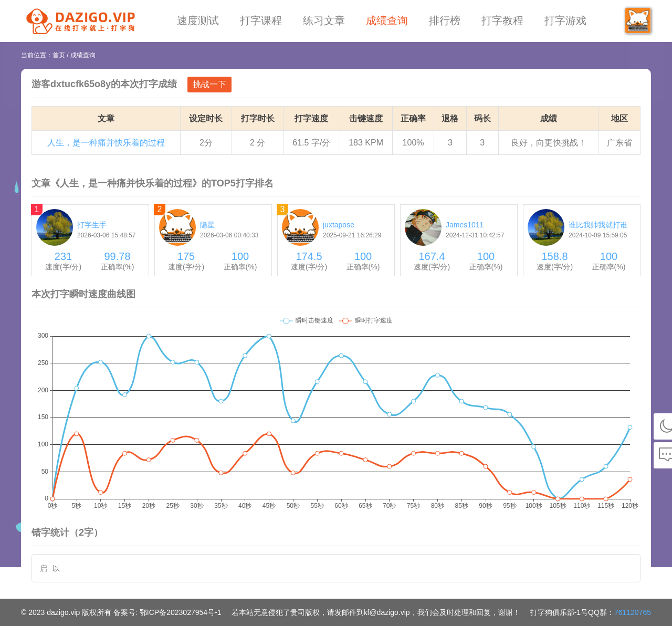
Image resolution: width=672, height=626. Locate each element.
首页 (59, 55)
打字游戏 (565, 20)
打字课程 (261, 20)
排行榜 (445, 20)
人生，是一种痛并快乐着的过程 (106, 143)
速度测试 (198, 20)
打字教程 (502, 20)
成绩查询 (387, 20)
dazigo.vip (63, 612)
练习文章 (324, 20)
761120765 (633, 612)
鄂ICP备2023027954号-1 (181, 612)
